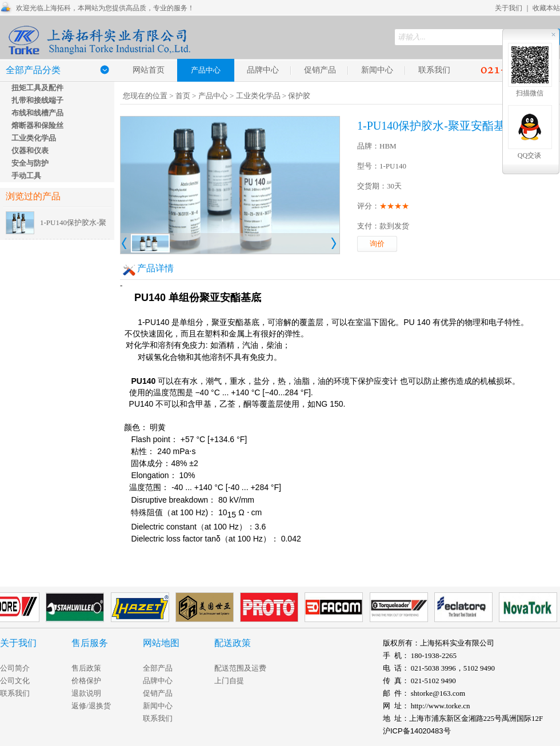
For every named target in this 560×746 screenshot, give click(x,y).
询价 (377, 244)
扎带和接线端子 (37, 100)
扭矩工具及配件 (37, 88)
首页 (183, 96)
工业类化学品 (34, 138)
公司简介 (15, 668)
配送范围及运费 (240, 668)
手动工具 (26, 176)
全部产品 (158, 668)
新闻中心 (377, 70)
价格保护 (86, 681)
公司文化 (15, 681)
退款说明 (86, 693)
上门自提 (229, 681)
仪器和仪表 (30, 151)
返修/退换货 (91, 706)
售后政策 (86, 668)
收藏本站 (546, 8)
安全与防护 (30, 163)
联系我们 (434, 70)
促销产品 (320, 70)
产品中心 (213, 96)
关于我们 (509, 8)
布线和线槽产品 (37, 113)
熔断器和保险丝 (37, 125)
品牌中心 (263, 70)
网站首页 (149, 70)
